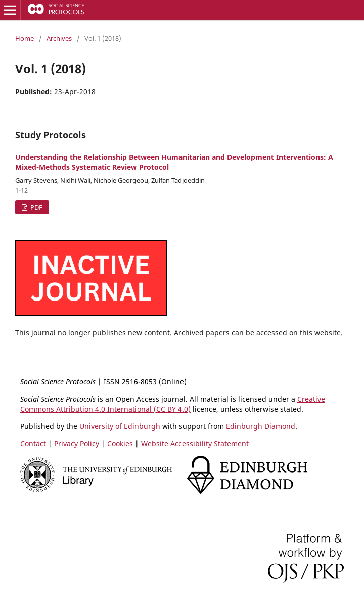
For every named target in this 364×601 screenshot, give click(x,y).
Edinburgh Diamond (261, 426)
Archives (59, 38)
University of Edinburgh (120, 426)
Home (25, 38)
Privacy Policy (77, 443)
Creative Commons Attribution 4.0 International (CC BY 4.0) (173, 404)
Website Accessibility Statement (195, 443)
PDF (36, 207)
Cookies (120, 443)
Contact (33, 443)
